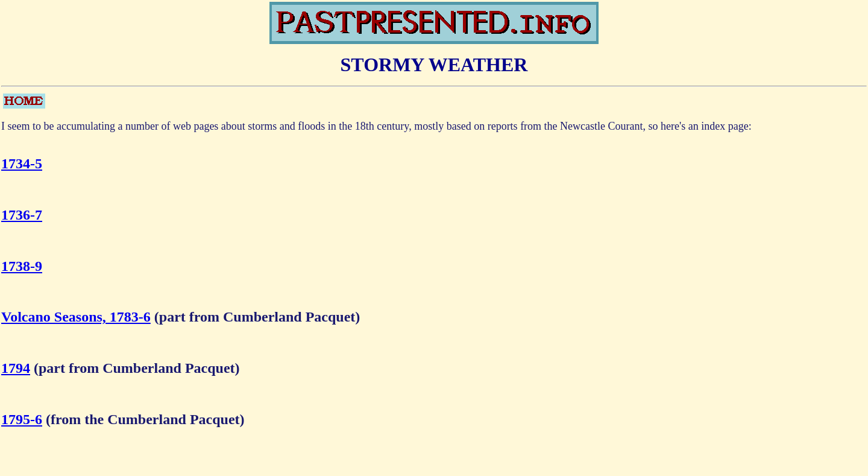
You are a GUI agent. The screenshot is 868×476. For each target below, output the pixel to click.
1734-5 (22, 163)
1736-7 (22, 215)
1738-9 (22, 266)
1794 (16, 368)
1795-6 (22, 419)
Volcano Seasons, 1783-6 (76, 317)
